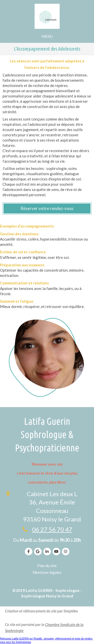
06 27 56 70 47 (52, 529)
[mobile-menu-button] (47, 36)
